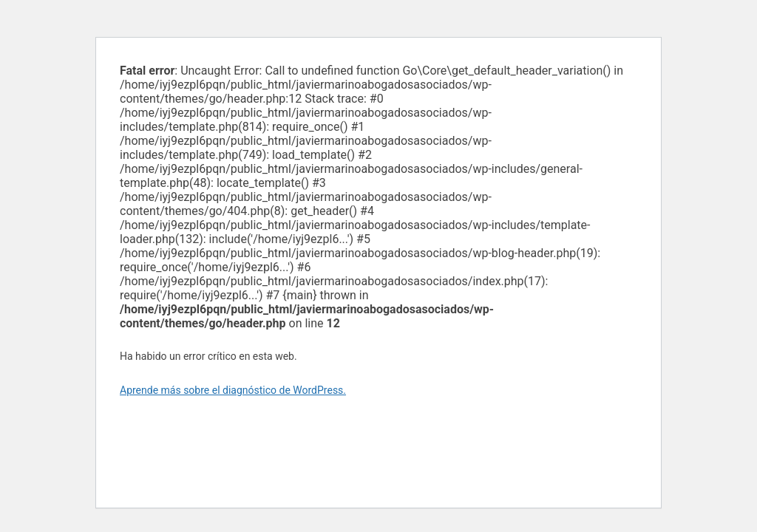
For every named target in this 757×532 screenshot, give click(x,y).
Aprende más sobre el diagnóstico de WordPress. (233, 390)
